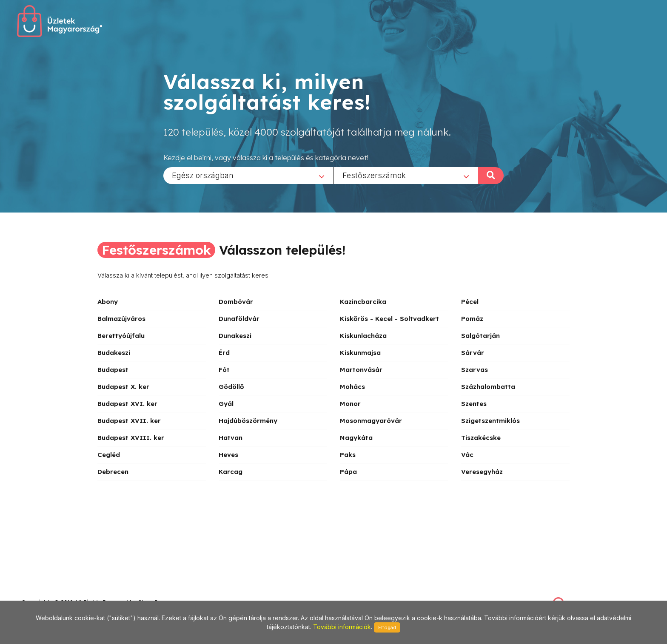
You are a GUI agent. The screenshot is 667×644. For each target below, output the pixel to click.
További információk (342, 627)
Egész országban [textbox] (203, 175)
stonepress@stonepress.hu (56, 593)
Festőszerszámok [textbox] (374, 175)
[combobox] (248, 175)
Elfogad (387, 627)
